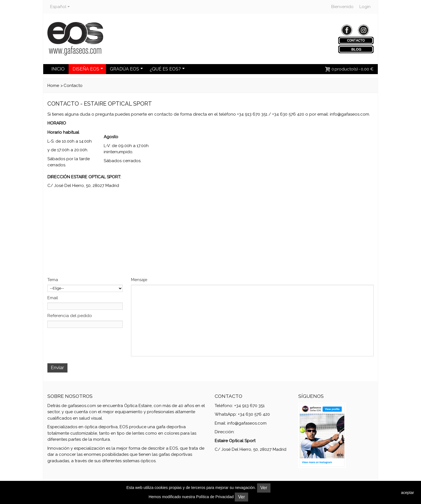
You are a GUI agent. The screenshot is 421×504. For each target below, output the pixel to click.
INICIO (58, 69)
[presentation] (90, 342)
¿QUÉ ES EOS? (167, 69)
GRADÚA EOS (126, 69)
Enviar (57, 367)
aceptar (407, 493)
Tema (53, 280)
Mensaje (139, 280)
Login (365, 7)
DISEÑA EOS (88, 69)
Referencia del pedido (70, 316)
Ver (264, 488)
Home (53, 86)
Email (53, 298)
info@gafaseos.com (349, 114)
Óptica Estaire (138, 406)
